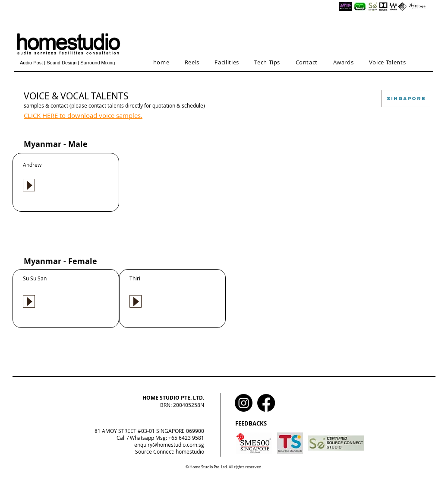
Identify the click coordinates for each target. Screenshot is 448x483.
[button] (192, 62)
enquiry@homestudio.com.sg (169, 445)
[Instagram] (244, 403)
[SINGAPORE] (406, 99)
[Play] (29, 185)
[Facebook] (266, 403)
